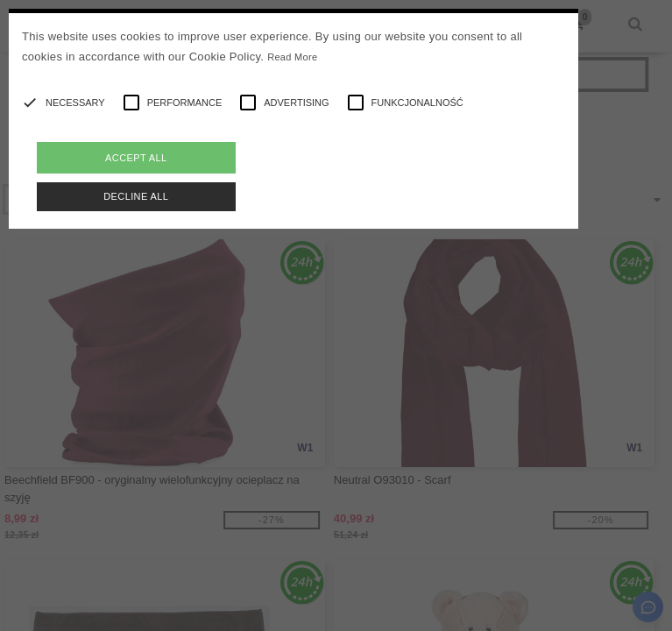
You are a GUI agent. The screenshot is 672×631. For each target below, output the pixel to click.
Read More (292, 57)
